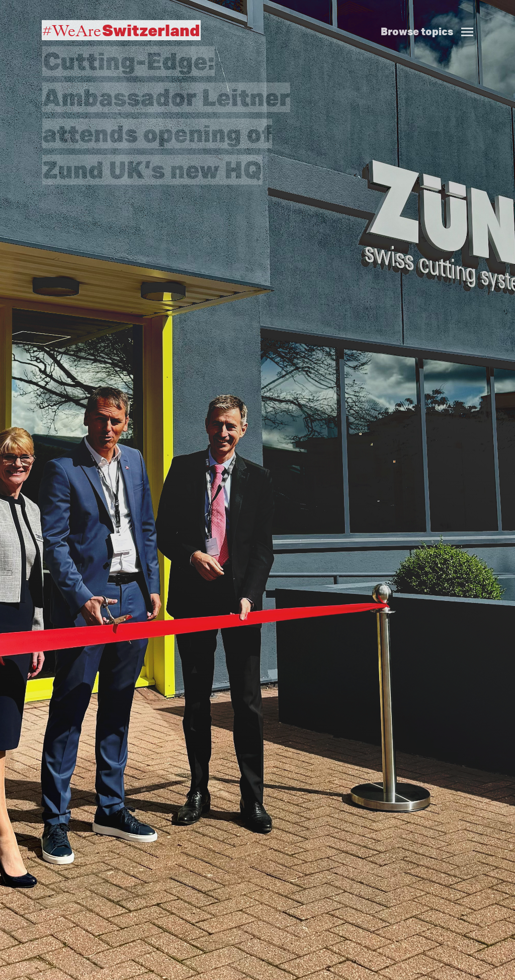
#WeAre (121, 30)
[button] (431, 21)
